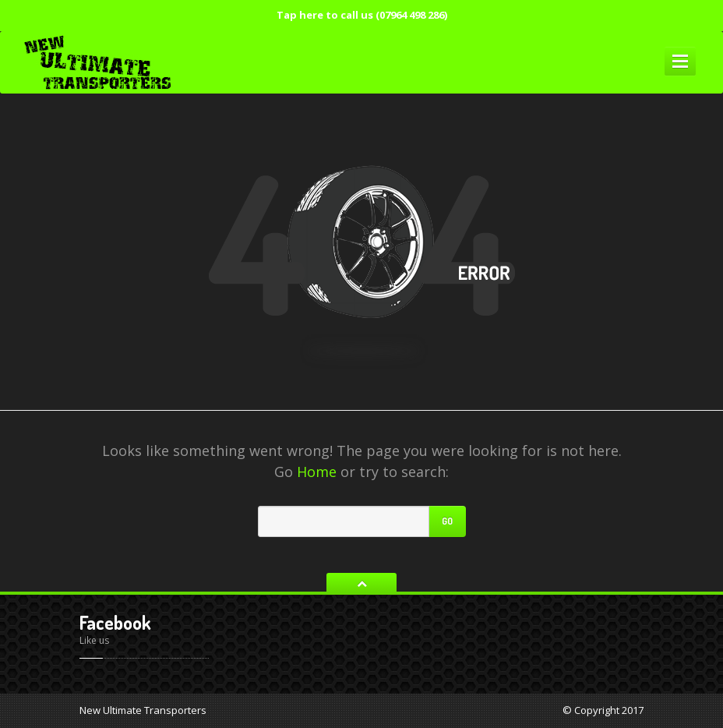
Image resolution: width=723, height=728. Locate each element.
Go (447, 521)
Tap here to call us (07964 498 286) (362, 15)
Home (317, 472)
